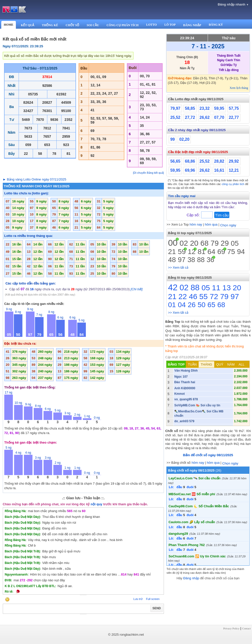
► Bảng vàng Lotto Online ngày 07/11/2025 (35, 179)
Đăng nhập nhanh (233, 4)
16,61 (219, 170)
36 (210, 260)
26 (192, 305)
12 (192, 252)
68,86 (190, 161)
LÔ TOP (170, 25)
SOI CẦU (93, 25)
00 (173, 243)
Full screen (153, 599)
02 (184, 243)
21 (172, 252)
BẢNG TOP (176, 364)
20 (194, 243)
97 (182, 260)
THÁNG (206, 364)
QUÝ (220, 364)
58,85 (190, 108)
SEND (156, 608)
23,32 (205, 108)
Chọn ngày (228, 225)
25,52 (175, 117)
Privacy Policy (231, 628)
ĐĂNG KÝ (216, 25)
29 (225, 243)
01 (172, 305)
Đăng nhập (191, 578)
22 (183, 296)
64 (211, 252)
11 (216, 288)
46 (193, 296)
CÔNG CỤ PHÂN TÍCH (122, 25)
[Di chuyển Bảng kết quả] (148, 173)
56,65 (175, 161)
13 (226, 288)
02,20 (184, 139)
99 (172, 139)
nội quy (96, 504)
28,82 (219, 161)
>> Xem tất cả (178, 267)
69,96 (190, 170)
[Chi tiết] (137, 289)
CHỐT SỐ (72, 25)
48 (172, 260)
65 (211, 305)
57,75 (234, 108)
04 (182, 305)
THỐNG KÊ (50, 25)
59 (182, 252)
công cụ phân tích (233, 184)
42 (173, 287)
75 (231, 252)
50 (202, 305)
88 (201, 260)
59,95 (219, 108)
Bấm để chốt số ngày (208, 455)
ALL (242, 364)
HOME (9, 25)
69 (221, 252)
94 (241, 252)
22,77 (234, 117)
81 (202, 252)
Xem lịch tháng (239, 88)
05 (235, 243)
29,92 (234, 161)
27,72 (190, 117)
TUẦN (192, 364)
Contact (246, 628)
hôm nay (196, 224)
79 (214, 243)
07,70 (219, 117)
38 (191, 260)
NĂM (231, 364)
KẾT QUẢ (28, 25)
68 (204, 243)
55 (204, 296)
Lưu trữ (138, 599)
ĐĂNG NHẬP (192, 25)
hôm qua (211, 224)
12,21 (234, 170)
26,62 (205, 117)
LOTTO (151, 25)
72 (214, 296)
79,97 (175, 108)
